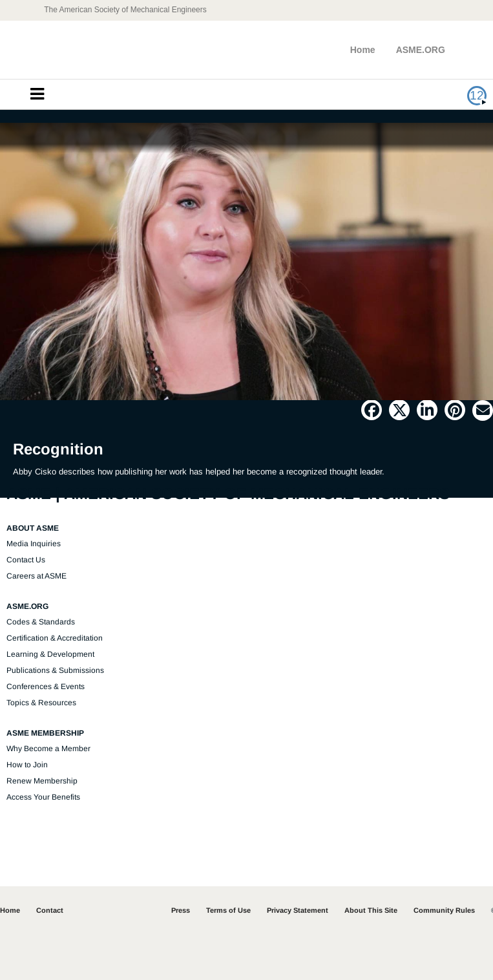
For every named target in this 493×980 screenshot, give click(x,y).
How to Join (27, 765)
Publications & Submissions (55, 670)
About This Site (371, 910)
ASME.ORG (421, 50)
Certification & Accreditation (55, 638)
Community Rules (444, 910)
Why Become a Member (48, 749)
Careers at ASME (37, 576)
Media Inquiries (34, 544)
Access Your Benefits (43, 797)
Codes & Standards (41, 622)
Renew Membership (42, 781)
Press (181, 910)
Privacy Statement (298, 910)
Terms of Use (228, 910)
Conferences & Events (46, 687)
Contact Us (26, 560)
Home (363, 50)
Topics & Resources (41, 703)
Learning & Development (50, 654)
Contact (50, 910)
